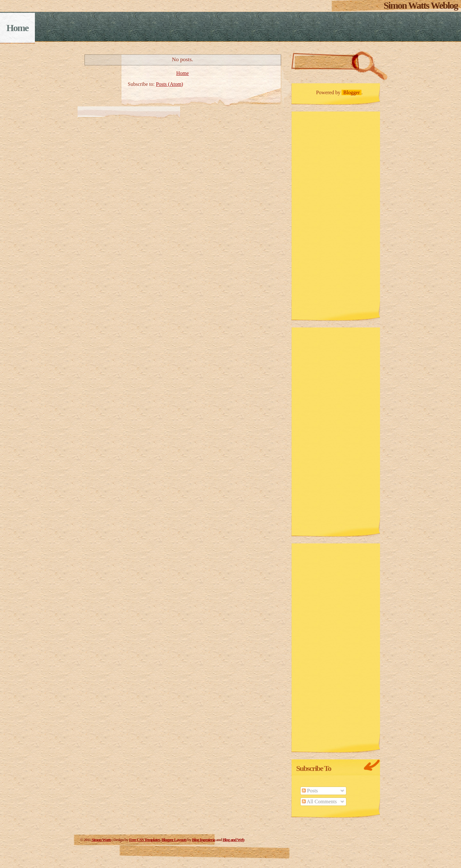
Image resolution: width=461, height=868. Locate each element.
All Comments (319, 802)
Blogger (352, 92)
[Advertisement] (323, 214)
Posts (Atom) (170, 84)
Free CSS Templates (145, 840)
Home (17, 28)
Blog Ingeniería (204, 840)
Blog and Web (233, 840)
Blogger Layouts (174, 840)
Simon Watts (101, 840)
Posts (310, 791)
